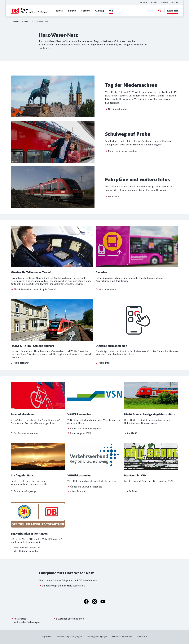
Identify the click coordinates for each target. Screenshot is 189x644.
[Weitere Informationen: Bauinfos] (106, 289)
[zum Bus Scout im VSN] (131, 491)
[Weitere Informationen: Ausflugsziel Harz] (24, 491)
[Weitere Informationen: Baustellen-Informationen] (68, 619)
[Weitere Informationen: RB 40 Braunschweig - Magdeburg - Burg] (131, 433)
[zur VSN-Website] (94, 433)
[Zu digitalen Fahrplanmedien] (103, 363)
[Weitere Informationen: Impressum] (48, 636)
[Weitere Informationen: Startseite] (143, 2)
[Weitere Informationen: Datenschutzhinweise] (122, 636)
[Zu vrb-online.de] (94, 491)
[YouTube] (103, 602)
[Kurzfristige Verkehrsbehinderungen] (31, 620)
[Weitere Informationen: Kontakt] (154, 2)
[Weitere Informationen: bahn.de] (174, 2)
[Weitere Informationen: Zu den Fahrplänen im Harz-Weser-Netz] (62, 586)
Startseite (15, 22)
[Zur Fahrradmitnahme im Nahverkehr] (24, 433)
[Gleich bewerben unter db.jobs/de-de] (33, 289)
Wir (26, 22)
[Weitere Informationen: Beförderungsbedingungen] (69, 636)
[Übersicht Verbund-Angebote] (85, 428)
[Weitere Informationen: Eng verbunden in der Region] (38, 549)
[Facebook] (86, 602)
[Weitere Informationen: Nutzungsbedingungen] (97, 636)
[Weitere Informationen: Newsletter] (141, 636)
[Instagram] (94, 602)
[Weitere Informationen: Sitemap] (164, 2)
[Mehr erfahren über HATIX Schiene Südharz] (20, 363)
